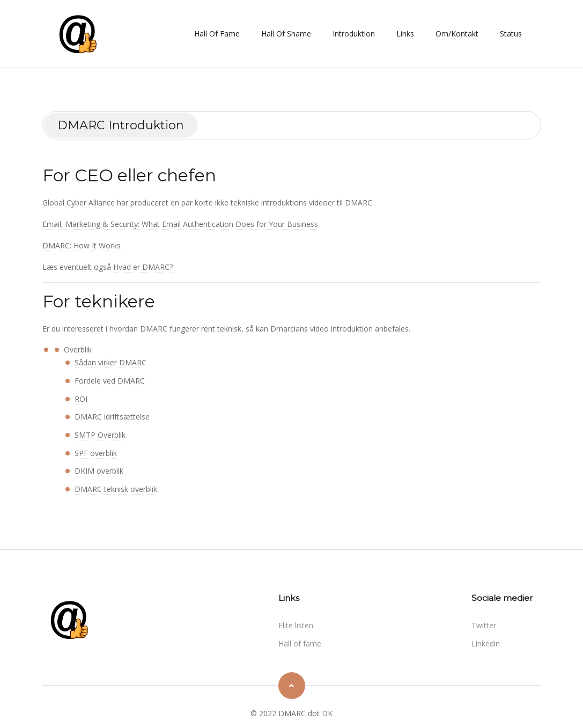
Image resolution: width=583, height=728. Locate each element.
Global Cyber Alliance (79, 203)
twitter (484, 625)
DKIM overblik (99, 471)
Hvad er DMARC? (143, 267)
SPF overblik (96, 453)
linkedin (486, 644)
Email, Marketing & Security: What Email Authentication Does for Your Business (180, 224)
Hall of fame (217, 34)
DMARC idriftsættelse (112, 417)
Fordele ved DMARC (110, 381)
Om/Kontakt (457, 34)
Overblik (78, 350)
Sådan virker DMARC (110, 362)
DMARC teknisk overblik (116, 489)
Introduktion (354, 34)
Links (405, 34)
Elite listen (296, 625)
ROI (81, 399)
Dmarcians (289, 329)
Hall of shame (286, 34)
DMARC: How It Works (82, 245)
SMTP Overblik (100, 435)
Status (511, 34)
